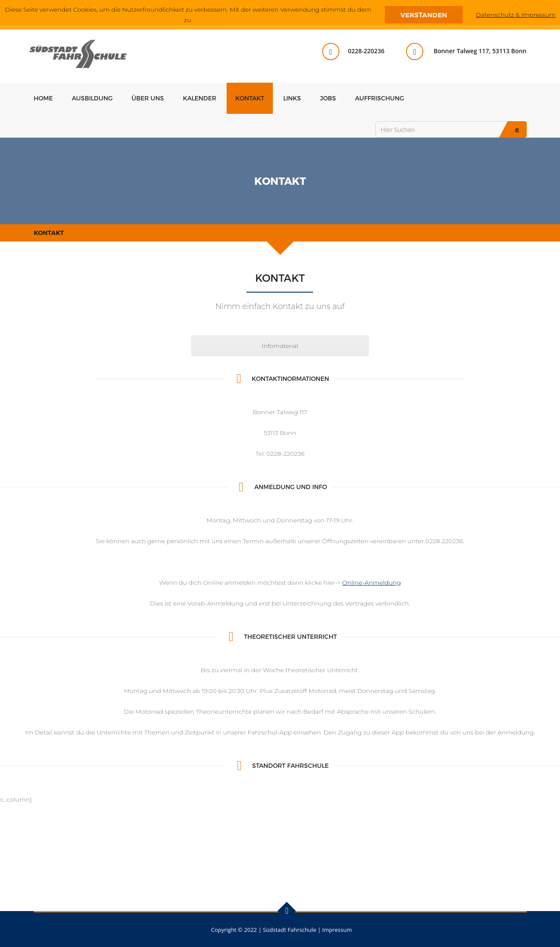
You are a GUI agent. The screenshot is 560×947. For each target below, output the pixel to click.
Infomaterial (280, 346)
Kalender (200, 98)
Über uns (148, 98)
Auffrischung (379, 98)
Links (292, 98)
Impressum (337, 930)
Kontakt (250, 98)
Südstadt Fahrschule (290, 930)
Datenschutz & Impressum (516, 15)
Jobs (328, 98)
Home (43, 98)
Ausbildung (92, 98)
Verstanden (424, 15)
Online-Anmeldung (372, 583)
